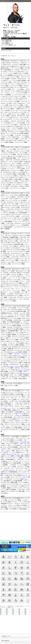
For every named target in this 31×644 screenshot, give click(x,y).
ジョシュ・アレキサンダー (22, 442)
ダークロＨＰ (5, 641)
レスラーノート (5, 1)
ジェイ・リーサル (22, 356)
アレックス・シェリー (13, 366)
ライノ (27, 479)
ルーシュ (26, 373)
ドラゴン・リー (6, 408)
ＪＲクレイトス (19, 415)
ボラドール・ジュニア (22, 370)
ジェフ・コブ (15, 352)
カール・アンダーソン (13, 454)
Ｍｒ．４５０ (6, 451)
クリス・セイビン (9, 470)
